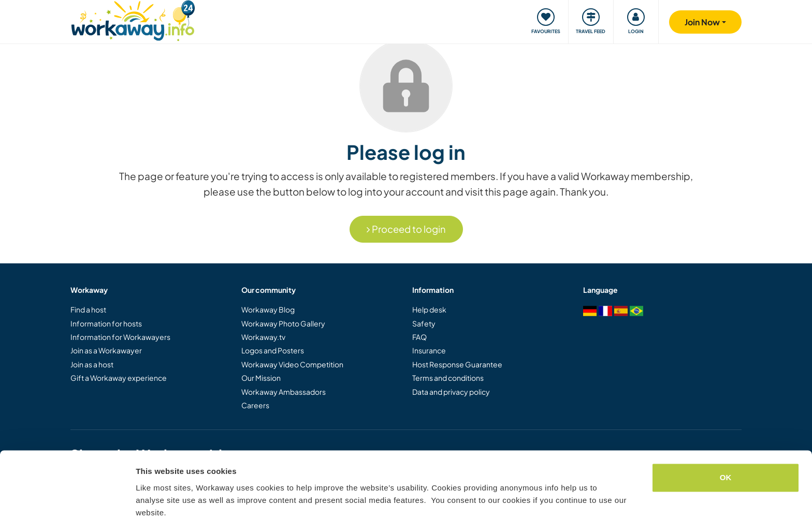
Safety (424, 323)
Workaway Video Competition (292, 364)
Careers (255, 405)
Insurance (429, 350)
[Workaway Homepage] (133, 19)
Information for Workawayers (120, 337)
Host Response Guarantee (457, 364)
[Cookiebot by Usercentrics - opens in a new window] (67, 500)
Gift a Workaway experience (119, 378)
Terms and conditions (448, 378)
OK (726, 436)
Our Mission (261, 378)
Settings (151, 500)
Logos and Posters (273, 350)
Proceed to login (406, 229)
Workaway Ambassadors (284, 392)
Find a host (88, 309)
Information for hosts (106, 323)
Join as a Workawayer (106, 350)
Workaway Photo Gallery (283, 323)
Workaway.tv (263, 337)
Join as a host (92, 364)
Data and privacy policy (451, 392)
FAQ (419, 337)
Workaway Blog (268, 309)
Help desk (429, 309)
